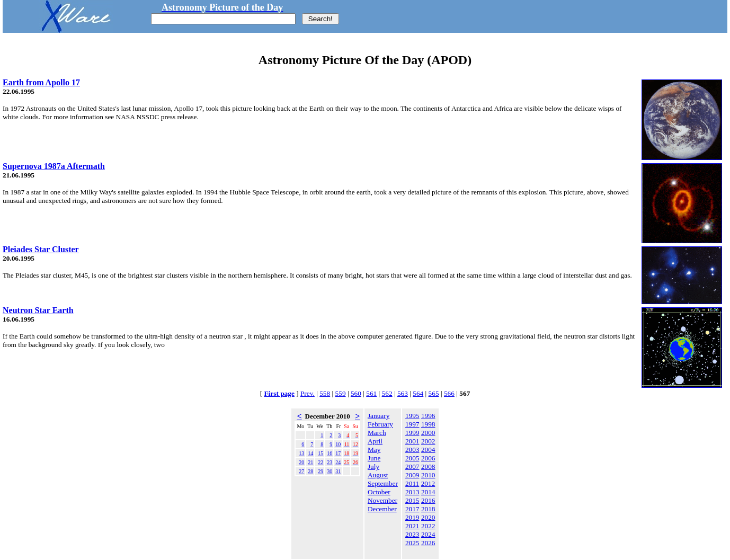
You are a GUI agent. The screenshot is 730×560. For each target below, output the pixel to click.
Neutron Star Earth (38, 310)
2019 (412, 517)
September (383, 483)
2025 (412, 543)
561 (371, 393)
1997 (412, 424)
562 (387, 393)
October (379, 492)
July (373, 466)
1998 (428, 424)
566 (449, 393)
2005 (412, 458)
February (380, 424)
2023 (412, 534)
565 (434, 393)
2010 (428, 475)
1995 (412, 416)
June (374, 458)
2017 (412, 509)
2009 (412, 475)
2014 (428, 492)
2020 (428, 517)
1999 (412, 433)
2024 (428, 534)
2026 (428, 543)
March (377, 433)
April (375, 441)
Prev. (308, 393)
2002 (428, 441)
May (374, 450)
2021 (412, 526)
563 (403, 393)
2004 (428, 450)
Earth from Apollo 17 (41, 82)
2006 (428, 458)
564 (418, 393)
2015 (412, 500)
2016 (428, 500)
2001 (412, 441)
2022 (428, 526)
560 (356, 393)
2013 (412, 492)
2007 (412, 466)
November (382, 500)
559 (341, 393)
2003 (412, 450)
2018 (428, 509)
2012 (428, 483)
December (382, 509)
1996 (428, 416)
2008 (428, 466)
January (379, 416)
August (378, 475)
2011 (412, 483)
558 (325, 393)
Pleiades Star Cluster (41, 249)
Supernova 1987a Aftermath (54, 166)
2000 (428, 433)
